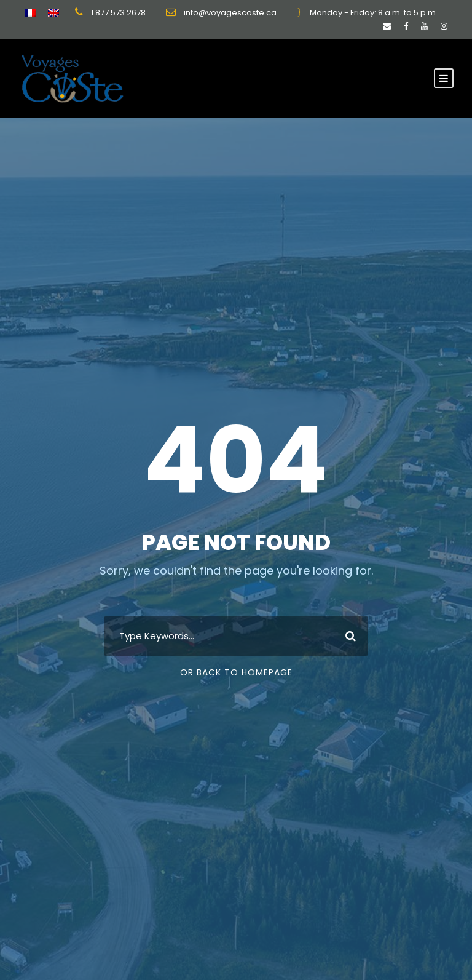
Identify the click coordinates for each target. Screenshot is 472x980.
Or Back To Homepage (236, 672)
